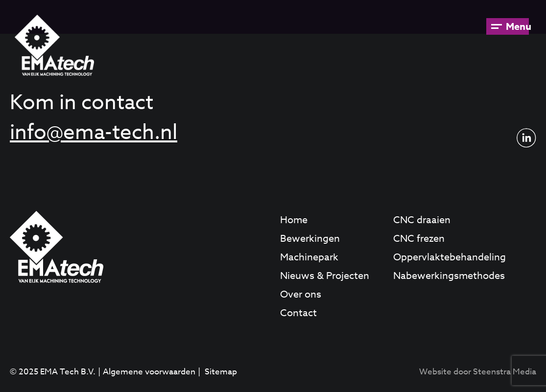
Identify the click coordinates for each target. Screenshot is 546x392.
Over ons (301, 294)
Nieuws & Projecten (325, 276)
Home (294, 220)
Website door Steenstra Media (478, 372)
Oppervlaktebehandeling (450, 257)
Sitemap (221, 372)
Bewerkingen (310, 239)
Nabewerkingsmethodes (449, 276)
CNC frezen (419, 239)
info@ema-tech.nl (94, 132)
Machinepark (309, 257)
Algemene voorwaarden (149, 372)
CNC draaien (422, 220)
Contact (298, 313)
